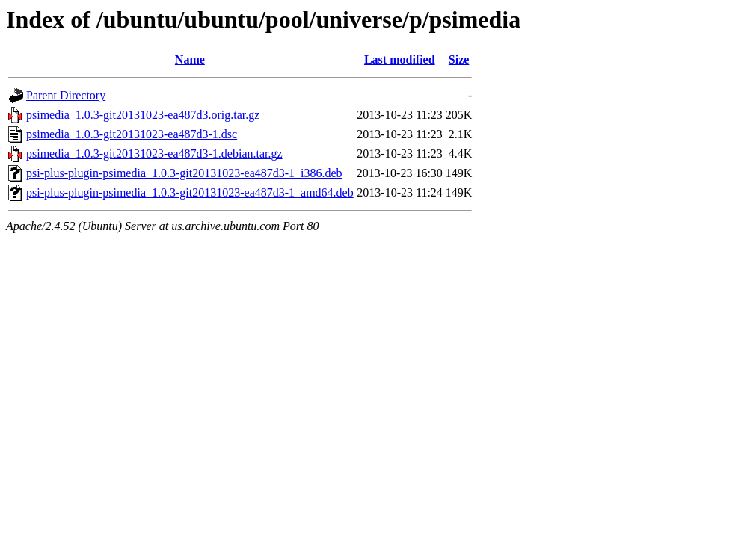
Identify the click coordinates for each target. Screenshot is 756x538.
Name (190, 59)
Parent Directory (66, 95)
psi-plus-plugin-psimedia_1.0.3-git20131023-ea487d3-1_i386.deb (184, 173)
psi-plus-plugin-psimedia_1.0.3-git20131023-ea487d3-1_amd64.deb (190, 192)
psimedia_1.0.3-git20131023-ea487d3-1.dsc (132, 134)
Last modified (400, 59)
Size (459, 59)
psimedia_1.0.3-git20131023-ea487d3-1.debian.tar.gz (154, 154)
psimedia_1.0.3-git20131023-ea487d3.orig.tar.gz (143, 115)
